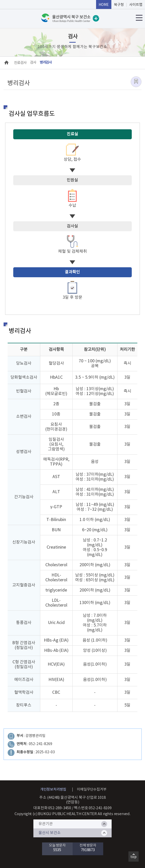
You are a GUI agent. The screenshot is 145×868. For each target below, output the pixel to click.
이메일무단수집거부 (92, 790)
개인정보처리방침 (53, 790)
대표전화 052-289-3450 (52, 808)
